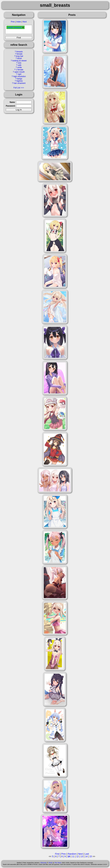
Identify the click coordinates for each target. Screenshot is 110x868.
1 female (20, 70)
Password (10, 106)
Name (12, 102)
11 (73, 856)
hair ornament (19, 83)
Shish (50, 863)
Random (72, 854)
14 (86, 856)
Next (25, 22)
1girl (20, 74)
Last (87, 854)
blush (20, 58)
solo (20, 63)
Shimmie (43, 863)
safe (20, 65)
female (20, 54)
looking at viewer (20, 61)
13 (82, 856)
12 (78, 856)
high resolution (19, 76)
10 (69, 856)
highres (19, 81)
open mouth (20, 72)
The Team (58, 863)
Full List (17, 88)
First (57, 854)
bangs (20, 79)
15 (91, 856)
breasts (19, 52)
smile (20, 67)
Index (19, 22)
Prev (13, 22)
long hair (20, 56)
